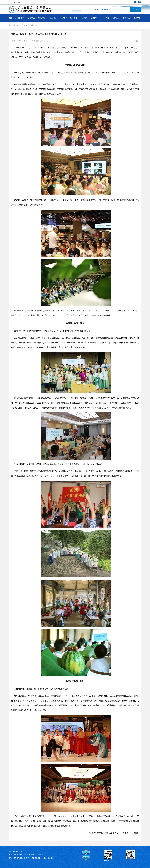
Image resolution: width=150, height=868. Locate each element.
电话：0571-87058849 (16, 858)
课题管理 (42, 18)
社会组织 (63, 18)
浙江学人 (116, 18)
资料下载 (137, 18)
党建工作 (31, 18)
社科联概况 (20, 18)
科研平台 (95, 18)
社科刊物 (127, 18)
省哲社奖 (52, 18)
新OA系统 (138, 2)
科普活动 (34, 25)
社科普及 (84, 18)
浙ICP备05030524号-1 (16, 851)
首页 (10, 18)
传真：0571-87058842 (33, 858)
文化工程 (105, 18)
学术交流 (74, 18)
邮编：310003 (48, 858)
